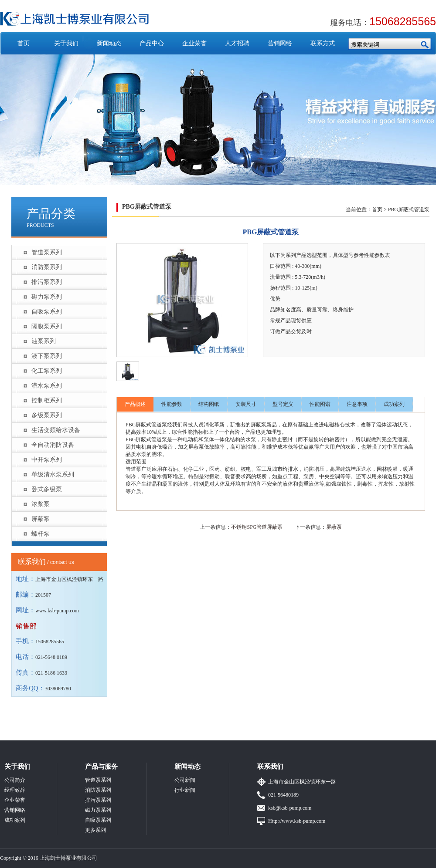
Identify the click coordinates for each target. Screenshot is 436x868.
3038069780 (58, 689)
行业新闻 (185, 790)
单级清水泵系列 (53, 475)
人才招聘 (237, 43)
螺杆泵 (41, 534)
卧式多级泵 (47, 489)
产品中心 (152, 43)
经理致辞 (15, 790)
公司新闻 (185, 780)
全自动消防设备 (53, 445)
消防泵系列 (47, 267)
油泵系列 (44, 341)
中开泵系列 (47, 460)
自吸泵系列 (47, 312)
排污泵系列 (47, 282)
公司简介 (15, 780)
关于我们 (66, 43)
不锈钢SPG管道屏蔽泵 (257, 527)
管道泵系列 (47, 252)
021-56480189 (283, 795)
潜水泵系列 (47, 386)
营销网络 (280, 43)
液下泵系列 (47, 356)
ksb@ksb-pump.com (290, 808)
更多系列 (95, 830)
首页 (24, 43)
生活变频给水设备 (56, 430)
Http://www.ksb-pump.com (297, 821)
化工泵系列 (47, 371)
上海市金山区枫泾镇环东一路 (302, 782)
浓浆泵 (41, 504)
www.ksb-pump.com (57, 611)
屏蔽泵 (41, 519)
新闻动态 (109, 43)
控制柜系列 (47, 400)
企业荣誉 (194, 43)
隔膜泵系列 (47, 326)
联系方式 (323, 43)
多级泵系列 (47, 415)
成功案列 (394, 404)
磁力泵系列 (47, 297)
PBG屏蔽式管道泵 (409, 209)
